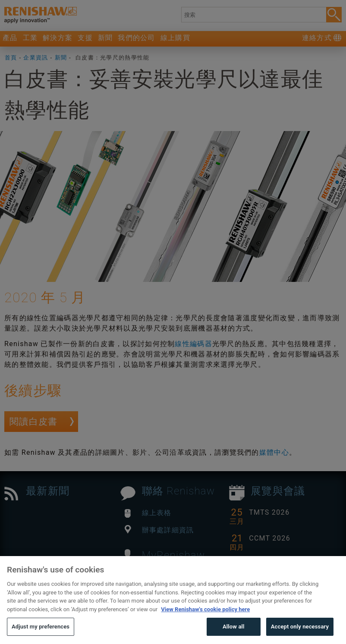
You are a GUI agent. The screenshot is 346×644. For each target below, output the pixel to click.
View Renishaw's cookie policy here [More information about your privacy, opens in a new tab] (205, 624)
